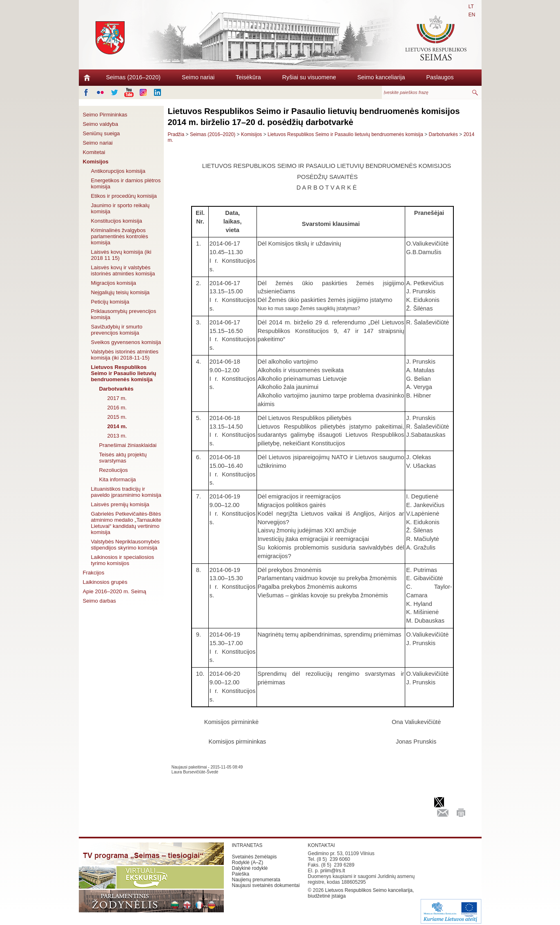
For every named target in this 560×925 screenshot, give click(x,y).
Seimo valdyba (101, 124)
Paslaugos (440, 77)
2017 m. (117, 398)
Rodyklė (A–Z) (248, 862)
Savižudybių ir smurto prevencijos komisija (117, 330)
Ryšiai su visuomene (309, 77)
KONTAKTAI (321, 845)
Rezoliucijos (114, 470)
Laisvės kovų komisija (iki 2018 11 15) (121, 255)
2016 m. (117, 408)
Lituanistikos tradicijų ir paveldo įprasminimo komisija (126, 492)
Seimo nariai (198, 77)
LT (471, 7)
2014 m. (117, 426)
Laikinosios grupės (105, 582)
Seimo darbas (99, 601)
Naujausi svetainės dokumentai (266, 885)
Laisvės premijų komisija (120, 504)
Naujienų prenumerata (256, 880)
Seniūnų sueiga (102, 133)
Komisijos (96, 162)
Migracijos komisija (114, 283)
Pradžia (176, 134)
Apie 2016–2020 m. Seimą (115, 591)
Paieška (241, 874)
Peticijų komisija (110, 302)
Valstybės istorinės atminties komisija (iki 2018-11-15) (125, 355)
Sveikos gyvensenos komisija (126, 342)
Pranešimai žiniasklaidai (128, 445)
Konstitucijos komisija (117, 221)
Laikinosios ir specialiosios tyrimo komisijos (123, 560)
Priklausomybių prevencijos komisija (124, 314)
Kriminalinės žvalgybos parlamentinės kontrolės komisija (120, 236)
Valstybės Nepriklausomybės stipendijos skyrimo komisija (125, 545)
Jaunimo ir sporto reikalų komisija (120, 208)
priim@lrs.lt (332, 871)
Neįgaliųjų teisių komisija (120, 292)
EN (472, 15)
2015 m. (117, 417)
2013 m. (117, 436)
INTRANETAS (247, 845)
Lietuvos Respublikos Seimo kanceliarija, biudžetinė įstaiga (361, 893)
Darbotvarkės (116, 389)
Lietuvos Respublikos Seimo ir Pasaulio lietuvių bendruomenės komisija (124, 373)
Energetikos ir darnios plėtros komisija (126, 183)
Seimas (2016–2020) (134, 77)
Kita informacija (118, 479)
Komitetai (94, 152)
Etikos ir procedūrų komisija (124, 196)
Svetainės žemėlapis (254, 857)
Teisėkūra (248, 77)
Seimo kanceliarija (381, 77)
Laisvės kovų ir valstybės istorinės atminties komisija (123, 270)
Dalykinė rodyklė (250, 868)
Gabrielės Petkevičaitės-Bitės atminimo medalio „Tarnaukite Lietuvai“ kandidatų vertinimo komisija (126, 523)
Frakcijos (94, 573)
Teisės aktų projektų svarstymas (123, 458)
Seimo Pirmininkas (105, 115)
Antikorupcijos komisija (118, 171)
